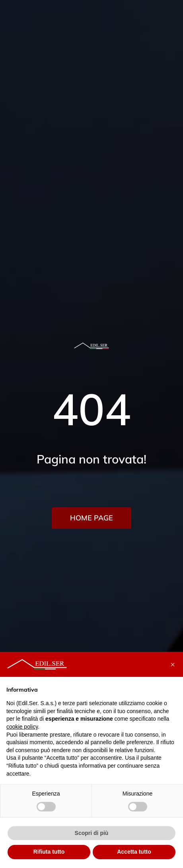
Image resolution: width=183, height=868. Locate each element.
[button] (173, 665)
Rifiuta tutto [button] (49, 852)
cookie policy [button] (22, 727)
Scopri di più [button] (92, 833)
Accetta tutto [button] (134, 852)
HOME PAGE (91, 518)
